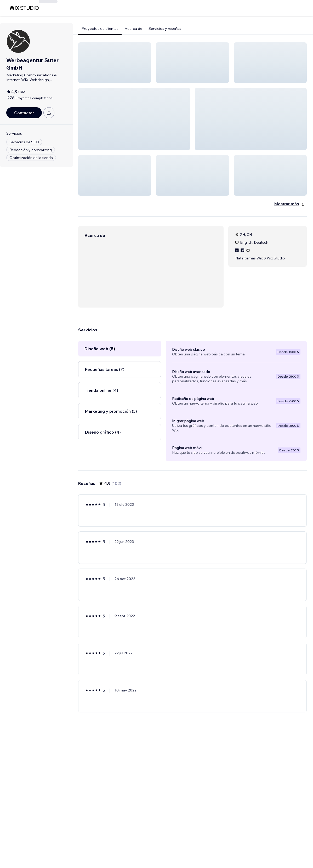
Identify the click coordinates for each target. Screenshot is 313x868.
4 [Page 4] (193, 849)
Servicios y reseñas (165, 29)
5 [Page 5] (202, 849)
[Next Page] (230, 849)
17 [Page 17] (221, 849)
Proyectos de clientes (100, 29)
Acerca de (133, 29)
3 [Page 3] (183, 849)
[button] (115, 63)
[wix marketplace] (24, 8)
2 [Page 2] (174, 849)
